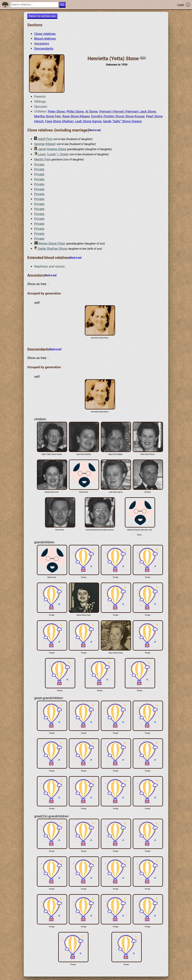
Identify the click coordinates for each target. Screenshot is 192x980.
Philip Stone (75, 111)
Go (62, 5)
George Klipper (45, 144)
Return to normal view (42, 16)
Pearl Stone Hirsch (147, 439)
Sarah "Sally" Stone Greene (122, 121)
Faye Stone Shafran (59, 121)
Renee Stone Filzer (50, 243)
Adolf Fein (43, 139)
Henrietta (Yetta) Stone (99, 322)
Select (143, 58)
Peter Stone (56, 111)
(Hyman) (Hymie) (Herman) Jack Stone (127, 111)
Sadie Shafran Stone (51, 248)
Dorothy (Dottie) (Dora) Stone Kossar (118, 116)
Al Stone (91, 111)
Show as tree (38, 284)
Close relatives (45, 34)
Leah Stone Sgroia (88, 121)
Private (39, 164)
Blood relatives (45, 39)
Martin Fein (42, 159)
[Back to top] (95, 130)
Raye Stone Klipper (76, 116)
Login (181, 5)
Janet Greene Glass (50, 149)
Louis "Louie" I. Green (51, 154)
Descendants (44, 48)
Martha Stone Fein (48, 116)
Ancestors (42, 44)
